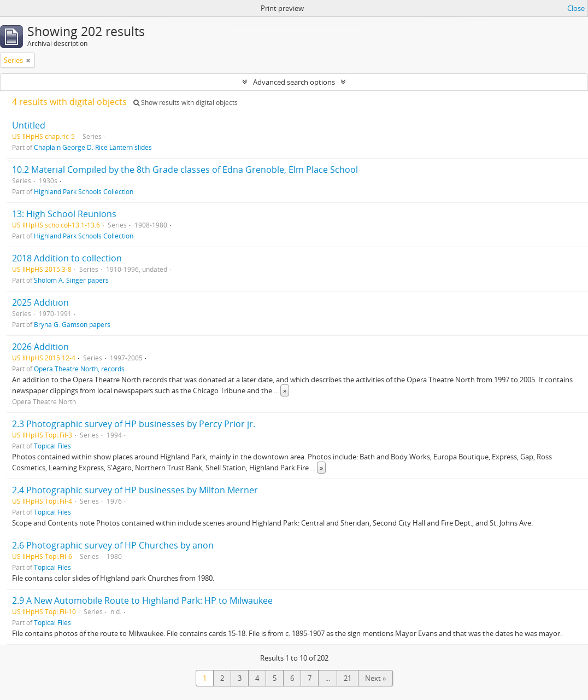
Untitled (29, 125)
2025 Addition (40, 302)
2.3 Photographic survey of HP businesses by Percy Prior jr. (134, 424)
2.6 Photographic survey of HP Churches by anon (113, 545)
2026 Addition (40, 347)
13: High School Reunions (64, 214)
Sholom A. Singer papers (71, 280)
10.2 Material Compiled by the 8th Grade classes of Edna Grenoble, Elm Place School (185, 170)
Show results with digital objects (186, 103)
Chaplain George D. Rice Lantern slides (93, 147)
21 (348, 678)
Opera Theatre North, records (79, 369)
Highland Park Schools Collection (84, 191)
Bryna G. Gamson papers (72, 324)
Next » (375, 678)
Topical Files (52, 446)
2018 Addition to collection (67, 258)
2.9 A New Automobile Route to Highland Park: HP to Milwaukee (142, 600)
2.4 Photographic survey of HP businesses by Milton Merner (135, 490)
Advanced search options (294, 82)
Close (576, 8)
